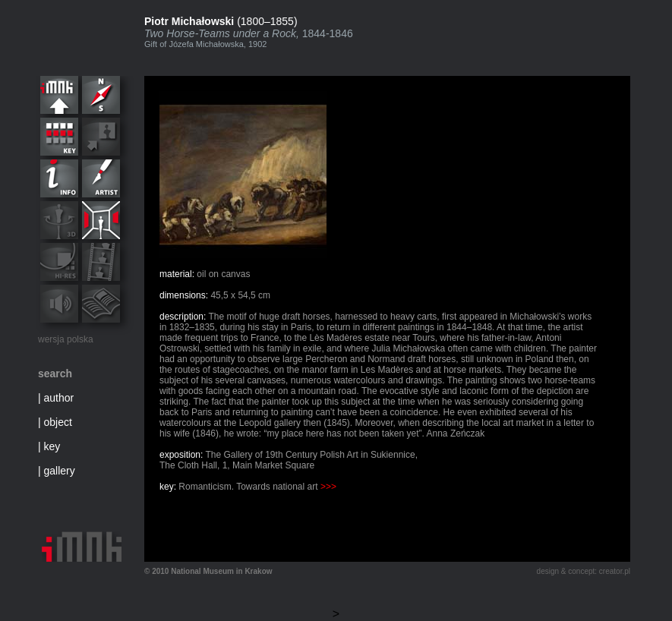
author (59, 398)
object (58, 422)
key (52, 446)
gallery (60, 471)
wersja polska (66, 339)
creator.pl (615, 571)
